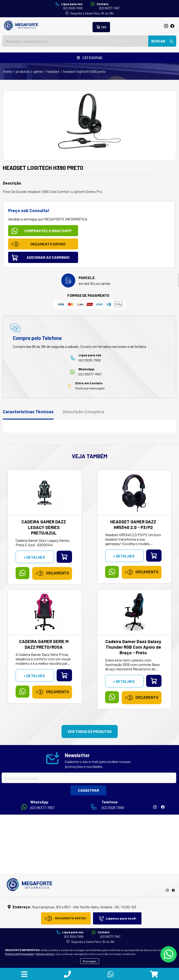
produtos (23, 71)
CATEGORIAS (90, 58)
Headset (53, 71)
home (8, 71)
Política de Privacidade (19, 954)
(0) (101, 27)
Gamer (38, 71)
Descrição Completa (84, 412)
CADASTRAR (88, 790)
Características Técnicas (28, 412)
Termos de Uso (45, 954)
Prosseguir (90, 961)
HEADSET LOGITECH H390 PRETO (84, 71)
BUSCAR (162, 41)
